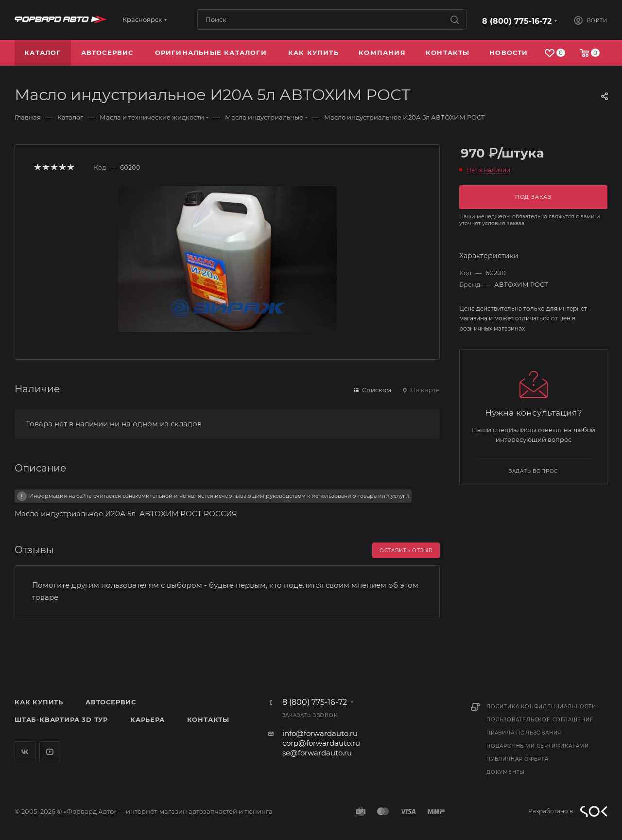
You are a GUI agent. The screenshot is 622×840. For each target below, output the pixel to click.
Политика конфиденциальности (541, 707)
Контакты (208, 719)
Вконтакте (25, 752)
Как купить (39, 702)
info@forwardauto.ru (320, 733)
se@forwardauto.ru (317, 753)
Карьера (147, 719)
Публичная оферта (518, 759)
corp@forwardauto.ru (321, 743)
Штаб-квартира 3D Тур (61, 719)
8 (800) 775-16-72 (517, 21)
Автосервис (111, 702)
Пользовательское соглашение (540, 720)
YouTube (50, 752)
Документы (506, 772)
